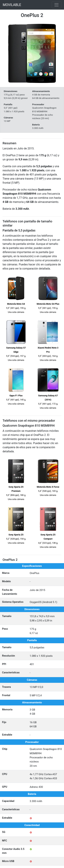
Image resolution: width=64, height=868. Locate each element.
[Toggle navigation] (56, 5)
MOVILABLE (12, 5)
